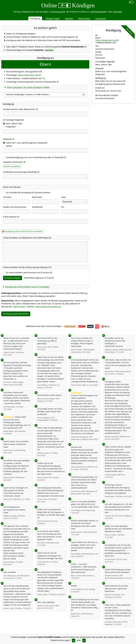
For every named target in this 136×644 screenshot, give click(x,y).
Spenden (69, 18)
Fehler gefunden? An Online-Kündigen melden (28, 87)
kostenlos (117, 12)
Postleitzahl (37, 207)
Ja (74, 641)
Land (63, 197)
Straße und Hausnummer (15, 207)
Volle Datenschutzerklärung (48, 307)
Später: (9, 146)
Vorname (7, 197)
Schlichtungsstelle (98, 12)
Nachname (37, 197)
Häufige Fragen (53, 18)
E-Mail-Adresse (10, 217)
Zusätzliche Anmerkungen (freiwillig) (20, 172)
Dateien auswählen (12, 166)
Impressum (101, 18)
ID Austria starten (13, 278)
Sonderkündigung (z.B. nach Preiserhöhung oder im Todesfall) (35, 157)
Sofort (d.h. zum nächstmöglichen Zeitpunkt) (27, 143)
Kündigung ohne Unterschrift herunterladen (24, 231)
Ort (63, 207)
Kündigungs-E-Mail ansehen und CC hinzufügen (27, 287)
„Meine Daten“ (19, 307)
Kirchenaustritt (58, 12)
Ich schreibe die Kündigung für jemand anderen (28, 192)
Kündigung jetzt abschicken (16, 314)
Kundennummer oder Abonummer (19, 109)
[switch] (131, 2)
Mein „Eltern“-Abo (14, 124)
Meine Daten (84, 18)
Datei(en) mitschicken (13, 162)
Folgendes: (11, 127)
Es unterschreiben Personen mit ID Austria (28, 273)
